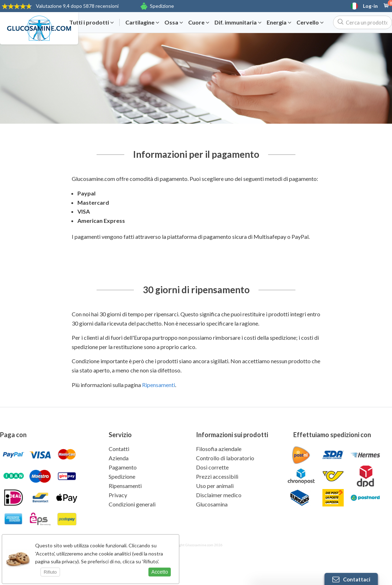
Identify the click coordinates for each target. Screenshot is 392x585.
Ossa (174, 22)
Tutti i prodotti (91, 22)
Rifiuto (50, 572)
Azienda (119, 458)
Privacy (118, 495)
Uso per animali (215, 486)
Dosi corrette (212, 467)
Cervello (310, 22)
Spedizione (162, 6)
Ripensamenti (159, 385)
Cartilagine (142, 22)
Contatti (119, 449)
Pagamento (123, 467)
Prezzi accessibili (217, 476)
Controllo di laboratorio (225, 458)
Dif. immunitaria (238, 22)
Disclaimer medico (219, 495)
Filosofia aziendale (219, 449)
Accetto (160, 572)
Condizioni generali (132, 504)
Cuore (199, 22)
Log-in (370, 6)
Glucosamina (212, 504)
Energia (279, 22)
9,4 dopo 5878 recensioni (77, 6)
